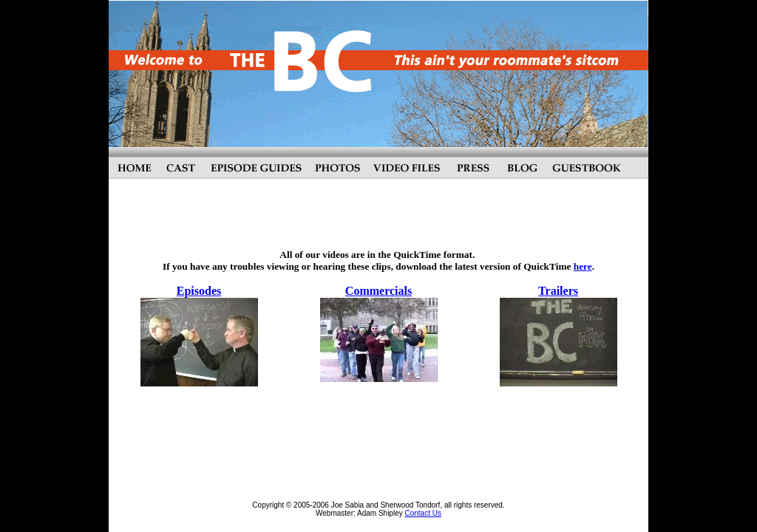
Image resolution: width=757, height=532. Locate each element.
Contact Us (422, 513)
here (583, 266)
